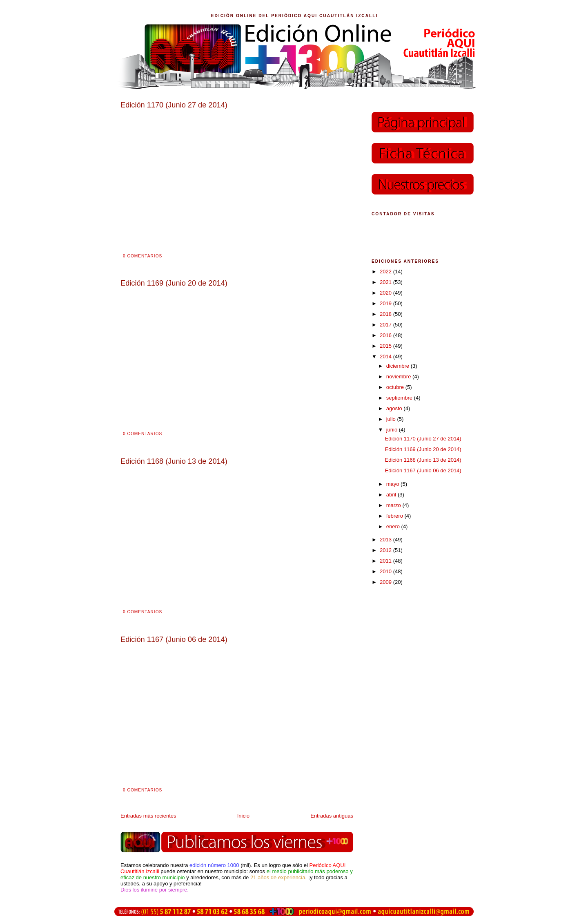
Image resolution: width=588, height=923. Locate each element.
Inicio (243, 816)
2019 (386, 303)
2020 (386, 293)
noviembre (399, 377)
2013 (386, 540)
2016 (386, 335)
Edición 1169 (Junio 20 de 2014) (423, 449)
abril (392, 495)
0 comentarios (143, 256)
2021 (386, 282)
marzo (394, 505)
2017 (386, 325)
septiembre (400, 398)
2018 (386, 314)
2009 (386, 582)
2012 (386, 550)
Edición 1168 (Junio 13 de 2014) (423, 460)
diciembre (399, 366)
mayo (393, 484)
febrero (395, 516)
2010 (386, 571)
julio (392, 419)
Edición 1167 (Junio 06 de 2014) (423, 470)
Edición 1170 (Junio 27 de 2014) (423, 439)
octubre (396, 387)
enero (394, 526)
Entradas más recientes (148, 816)
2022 (386, 272)
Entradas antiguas (332, 816)
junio (393, 430)
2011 (386, 561)
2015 (386, 346)
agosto (395, 408)
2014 (386, 356)
